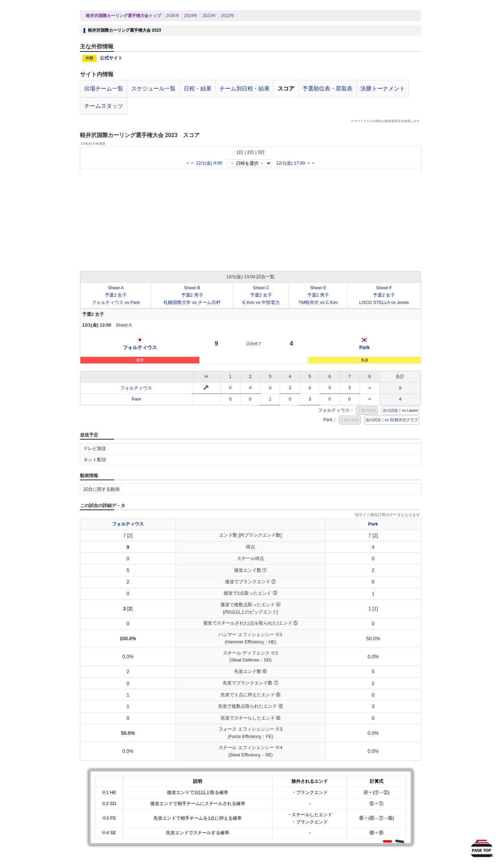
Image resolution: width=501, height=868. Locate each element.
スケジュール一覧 (153, 89)
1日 (240, 152)
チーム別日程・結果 (245, 89)
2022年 (228, 16)
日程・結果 (198, 89)
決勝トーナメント (383, 89)
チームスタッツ (104, 106)
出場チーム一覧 (104, 89)
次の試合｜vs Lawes (400, 410)
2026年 (173, 16)
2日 (250, 152)
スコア (286, 89)
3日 (261, 152)
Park (365, 347)
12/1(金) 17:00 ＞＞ (296, 163)
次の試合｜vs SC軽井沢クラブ (392, 420)
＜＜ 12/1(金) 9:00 (204, 163)
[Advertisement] (250, 222)
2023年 (209, 16)
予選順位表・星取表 (327, 89)
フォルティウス (140, 347)
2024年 (191, 16)
